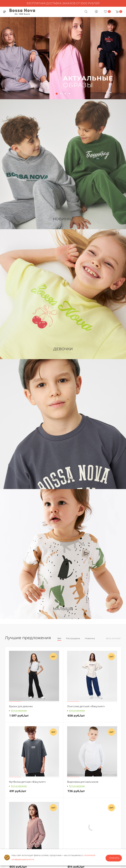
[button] (57, 94)
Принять (114, 858)
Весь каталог (114, 639)
